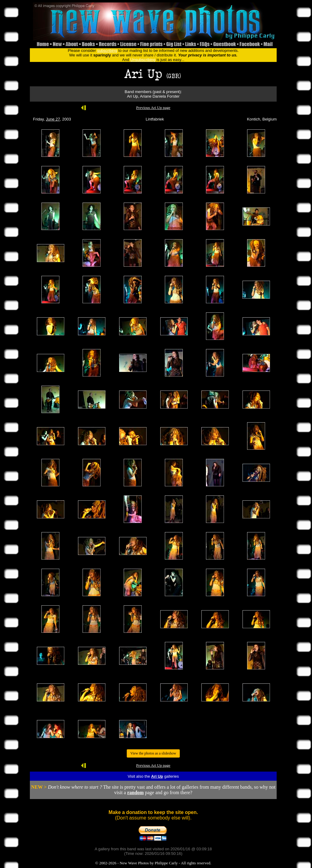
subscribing (107, 50)
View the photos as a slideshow (153, 753)
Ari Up (157, 776)
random (135, 792)
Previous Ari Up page (153, 108)
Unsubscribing (143, 60)
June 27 (53, 119)
